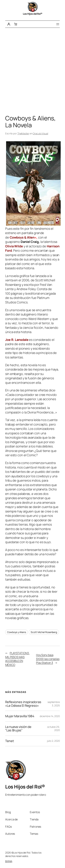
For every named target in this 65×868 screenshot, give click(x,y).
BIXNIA (9, 861)
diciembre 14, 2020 (50, 716)
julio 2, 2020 (53, 741)
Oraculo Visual (40, 133)
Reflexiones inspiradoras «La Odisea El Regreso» (23, 704)
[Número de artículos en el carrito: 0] (16, 24)
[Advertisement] (32, 72)
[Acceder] (9, 24)
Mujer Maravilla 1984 (20, 716)
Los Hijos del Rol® (32, 14)
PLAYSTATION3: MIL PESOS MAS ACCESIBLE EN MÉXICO (17, 659)
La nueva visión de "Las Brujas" (18, 729)
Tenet (10, 741)
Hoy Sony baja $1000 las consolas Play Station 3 (48, 659)
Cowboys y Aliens (16, 632)
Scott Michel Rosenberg (44, 632)
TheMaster (23, 133)
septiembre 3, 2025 (54, 704)
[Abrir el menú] (58, 24)
